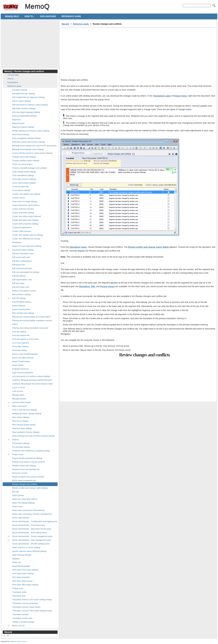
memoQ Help (12, 16)
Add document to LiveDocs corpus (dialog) (30, 105)
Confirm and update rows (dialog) (26, 194)
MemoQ (11, 8)
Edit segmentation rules (22, 280)
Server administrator (21, 518)
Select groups (18, 495)
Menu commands (19, 406)
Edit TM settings (19, 298)
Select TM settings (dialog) (23, 503)
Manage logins (18, 395)
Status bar (17, 562)
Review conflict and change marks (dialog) (30, 488)
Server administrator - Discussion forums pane (32, 529)
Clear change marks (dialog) (24, 172)
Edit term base (18, 283)
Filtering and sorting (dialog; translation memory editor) (32, 322)
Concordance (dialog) (21, 190)
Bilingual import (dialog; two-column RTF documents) (34, 146)
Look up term (18, 391)
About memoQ (18, 626)
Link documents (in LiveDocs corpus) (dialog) (31, 376)
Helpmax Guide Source (18, 641)
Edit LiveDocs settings (21, 294)
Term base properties (21, 577)
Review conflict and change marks (145, 247)
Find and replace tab (21, 335)
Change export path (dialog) (24, 157)
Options (15, 440)
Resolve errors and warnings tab (26, 469)
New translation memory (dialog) (26, 432)
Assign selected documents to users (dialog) (31, 131)
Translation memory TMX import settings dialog (32, 611)
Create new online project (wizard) (27, 216)
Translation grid (19, 596)
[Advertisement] (89, 53)
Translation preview (20, 614)
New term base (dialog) (22, 428)
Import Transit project (21, 361)
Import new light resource (23, 358)
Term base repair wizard (22, 581)
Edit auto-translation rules (23, 254)
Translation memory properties (25, 603)
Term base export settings (23, 573)
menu (84, 247)
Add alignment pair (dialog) (24, 94)
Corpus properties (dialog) (23, 213)
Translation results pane (22, 618)
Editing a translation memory (24, 291)
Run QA (16, 492)
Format (104, 286)
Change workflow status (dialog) (26, 160)
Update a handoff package (23, 622)
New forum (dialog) (20, 421)
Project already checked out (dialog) (27, 458)
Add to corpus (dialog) (21, 101)
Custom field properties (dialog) (25, 224)
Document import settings (23, 250)
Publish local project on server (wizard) (28, 462)
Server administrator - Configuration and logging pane (35, 521)
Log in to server (19, 387)
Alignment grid (18, 123)
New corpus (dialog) (21, 417)
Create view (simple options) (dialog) (28, 235)
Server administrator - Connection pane (29, 525)
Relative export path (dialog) (24, 466)
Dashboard (17, 242)
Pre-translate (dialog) (21, 447)
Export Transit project (21, 309)
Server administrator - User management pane (32, 540)
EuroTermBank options (22, 302)
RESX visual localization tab (24, 480)
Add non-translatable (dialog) (24, 116)
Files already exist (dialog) (23, 313)
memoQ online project (21, 402)
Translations (159, 96)
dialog (166, 247)
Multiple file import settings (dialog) (27, 413)
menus (111, 286)
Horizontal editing (19, 350)
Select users (17, 507)
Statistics (16, 559)
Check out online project (22, 164)
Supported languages (21, 566)
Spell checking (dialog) (22, 555)
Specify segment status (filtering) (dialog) (29, 551)
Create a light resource (22, 231)
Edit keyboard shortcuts (22, 268)
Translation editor (19, 592)
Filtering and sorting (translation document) (30, 328)
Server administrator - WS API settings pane (31, 544)
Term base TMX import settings (25, 585)
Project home (180, 96)
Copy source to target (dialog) (25, 201)
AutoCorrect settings (21, 134)
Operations (75, 247)
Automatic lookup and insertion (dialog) (29, 142)
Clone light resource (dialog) (24, 179)
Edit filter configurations (22, 261)
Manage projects (19, 399)
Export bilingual (19, 306)
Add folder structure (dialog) (24, 108)
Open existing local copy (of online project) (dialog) (33, 436)
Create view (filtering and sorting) (26, 239)
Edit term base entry (21, 287)
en (8, 635)
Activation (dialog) (20, 90)
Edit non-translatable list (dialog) (26, 272)
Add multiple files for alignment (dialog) (29, 97)
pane (168, 96)
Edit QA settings (19, 276)
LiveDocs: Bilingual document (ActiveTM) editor (32, 380)
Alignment (16, 120)
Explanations (48, 16)
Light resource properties (23, 373)
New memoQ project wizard (24, 425)
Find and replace (19, 332)
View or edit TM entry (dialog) (25, 410)
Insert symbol (18, 365)
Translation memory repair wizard (26, 607)
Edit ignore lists (19, 265)
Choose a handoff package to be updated (30, 168)
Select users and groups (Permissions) (28, 510)
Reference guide (71, 16)
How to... (30, 16)
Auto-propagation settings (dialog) (26, 138)
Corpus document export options (26, 205)
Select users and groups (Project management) (32, 514)
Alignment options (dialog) (23, 127)
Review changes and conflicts (25, 484)
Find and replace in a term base (25, 339)
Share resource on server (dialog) (26, 547)
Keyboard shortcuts (20, 369)
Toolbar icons (18, 588)
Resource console (20, 473)
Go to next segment (20, 343)
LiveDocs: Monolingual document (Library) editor (33, 384)
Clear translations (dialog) (23, 175)
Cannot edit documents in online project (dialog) (32, 153)
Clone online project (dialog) (24, 183)
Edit (93, 286)
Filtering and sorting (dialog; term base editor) (31, 317)
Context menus (19, 198)
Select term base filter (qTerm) (25, 499)
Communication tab (20, 187)
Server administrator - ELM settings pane (29, 533)
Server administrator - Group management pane (32, 536)
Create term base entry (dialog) (25, 220)
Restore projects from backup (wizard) (28, 477)
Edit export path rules (21, 257)
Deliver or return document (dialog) (27, 246)
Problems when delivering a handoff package (31, 451)
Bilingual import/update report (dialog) (28, 149)
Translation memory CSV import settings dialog (32, 600)
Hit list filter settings (20, 347)
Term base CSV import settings (25, 570)
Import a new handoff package (25, 354)
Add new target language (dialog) (26, 112)
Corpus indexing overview (23, 209)
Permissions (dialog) (21, 443)
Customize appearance (22, 227)
